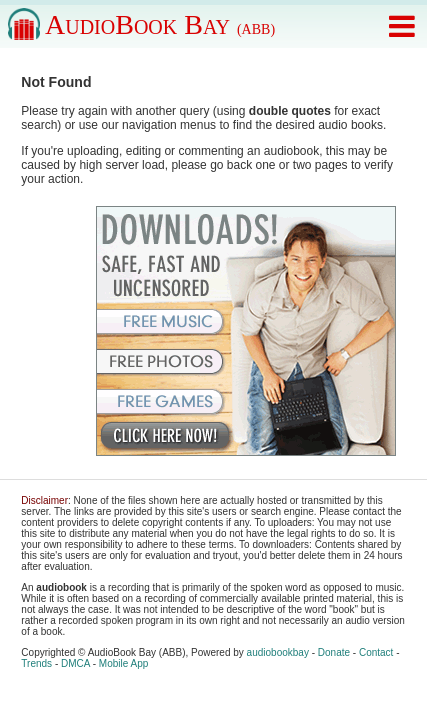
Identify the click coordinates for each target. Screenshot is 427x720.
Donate (334, 652)
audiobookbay (278, 652)
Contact (376, 652)
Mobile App (123, 663)
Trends (36, 663)
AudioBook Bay (160, 24)
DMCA (75, 663)
